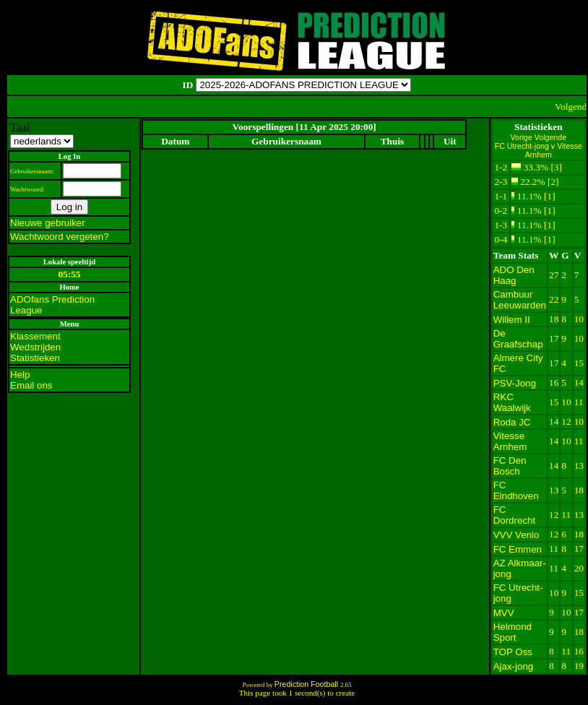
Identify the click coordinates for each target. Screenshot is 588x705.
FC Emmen (518, 549)
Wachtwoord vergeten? (60, 237)
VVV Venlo (516, 535)
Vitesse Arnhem (510, 441)
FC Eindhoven (516, 490)
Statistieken (35, 358)
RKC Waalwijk (512, 402)
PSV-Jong (515, 383)
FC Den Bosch (510, 466)
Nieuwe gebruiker (48, 223)
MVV (504, 613)
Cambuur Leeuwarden (520, 300)
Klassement (35, 336)
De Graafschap (518, 339)
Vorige (523, 137)
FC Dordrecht (515, 515)
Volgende (550, 137)
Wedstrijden (35, 347)
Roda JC (512, 422)
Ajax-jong (514, 666)
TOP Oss (513, 652)
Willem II (512, 320)
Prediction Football (307, 684)
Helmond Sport (513, 632)
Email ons (31, 385)
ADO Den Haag (514, 275)
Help (20, 375)
